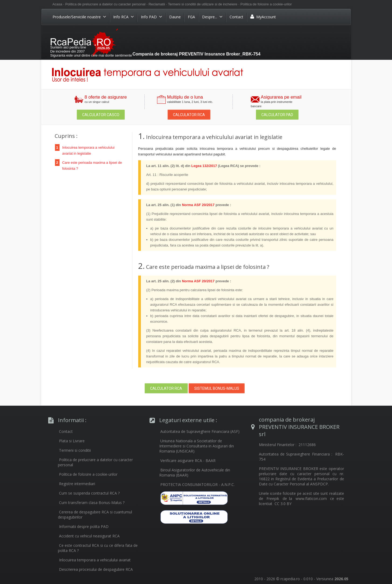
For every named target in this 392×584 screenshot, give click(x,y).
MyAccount (263, 17)
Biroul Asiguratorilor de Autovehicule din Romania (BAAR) (195, 472)
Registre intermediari (77, 484)
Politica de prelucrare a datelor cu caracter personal (105, 4)
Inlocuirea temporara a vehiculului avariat (95, 560)
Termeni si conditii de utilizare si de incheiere (203, 4)
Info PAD (152, 17)
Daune (175, 17)
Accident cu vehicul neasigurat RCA (89, 536)
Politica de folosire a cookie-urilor (266, 4)
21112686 (307, 445)
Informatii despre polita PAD (84, 526)
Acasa (58, 4)
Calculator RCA (189, 115)
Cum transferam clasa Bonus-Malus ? (92, 503)
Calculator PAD (277, 115)
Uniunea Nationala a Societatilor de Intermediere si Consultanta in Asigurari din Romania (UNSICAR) (197, 446)
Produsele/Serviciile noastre (79, 17)
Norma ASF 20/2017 (198, 205)
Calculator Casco (101, 115)
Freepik (273, 498)
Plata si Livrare (72, 441)
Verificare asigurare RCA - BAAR (188, 460)
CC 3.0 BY (283, 504)
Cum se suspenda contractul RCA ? (89, 493)
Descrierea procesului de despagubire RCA (96, 569)
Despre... (212, 17)
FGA (191, 17)
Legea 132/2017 (204, 166)
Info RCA (124, 17)
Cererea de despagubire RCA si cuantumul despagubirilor (95, 515)
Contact (236, 17)
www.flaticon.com (311, 498)
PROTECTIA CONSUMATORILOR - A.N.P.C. (197, 484)
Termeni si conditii (75, 450)
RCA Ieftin (92, 41)
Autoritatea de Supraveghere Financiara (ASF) (200, 431)
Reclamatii (157, 4)
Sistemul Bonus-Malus (217, 388)
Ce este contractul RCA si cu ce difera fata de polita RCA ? (98, 548)
